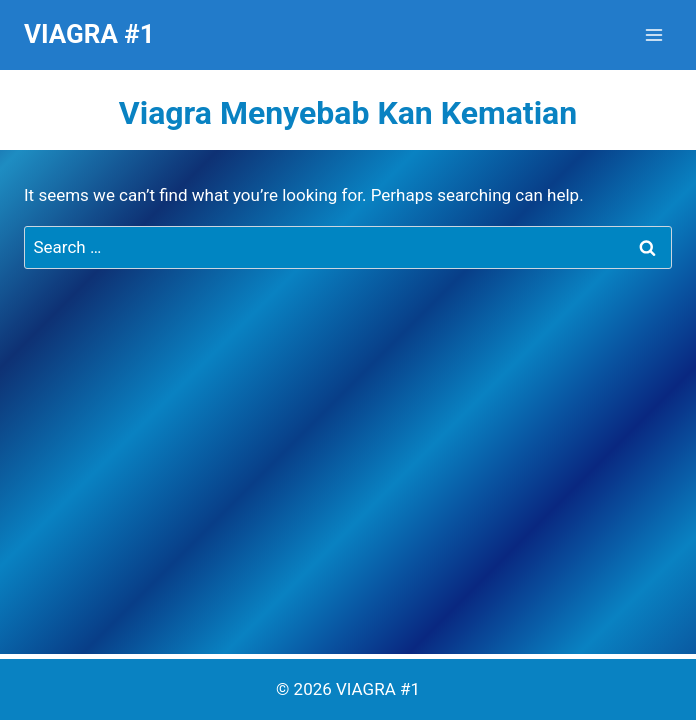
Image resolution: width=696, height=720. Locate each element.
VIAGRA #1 (378, 689)
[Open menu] (653, 34)
